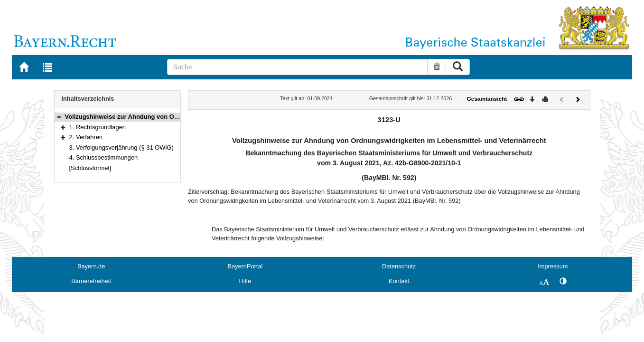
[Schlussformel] (90, 168)
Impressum (553, 266)
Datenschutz (399, 266)
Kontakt (399, 281)
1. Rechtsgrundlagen (98, 127)
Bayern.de (91, 266)
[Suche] (298, 67)
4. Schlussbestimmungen (104, 157)
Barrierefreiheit (91, 281)
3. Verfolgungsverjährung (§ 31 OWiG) (121, 147)
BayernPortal (245, 266)
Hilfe (245, 281)
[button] (59, 117)
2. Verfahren (86, 137)
